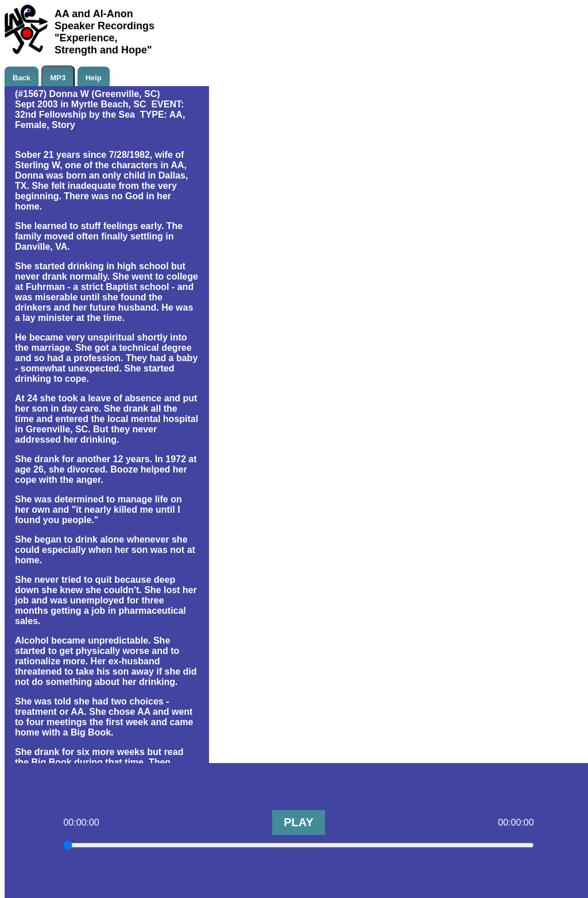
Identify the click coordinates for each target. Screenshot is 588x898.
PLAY (299, 822)
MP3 (58, 78)
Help (94, 78)
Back (22, 78)
